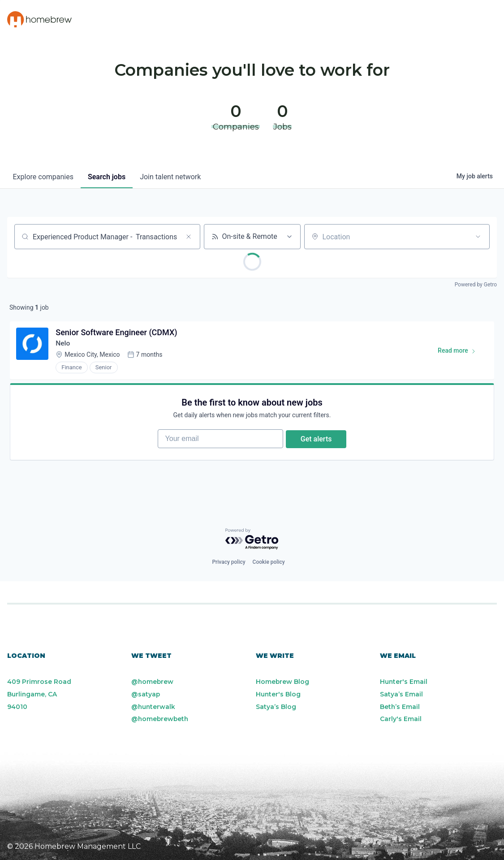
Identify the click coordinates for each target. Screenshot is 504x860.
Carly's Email (401, 719)
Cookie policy (269, 562)
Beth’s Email (400, 707)
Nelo (64, 344)
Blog (395, 20)
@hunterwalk (154, 707)
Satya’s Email (401, 694)
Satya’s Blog (276, 707)
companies (43, 177)
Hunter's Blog (278, 694)
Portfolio (179, 20)
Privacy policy (228, 562)
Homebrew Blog (283, 682)
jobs (107, 177)
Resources (307, 20)
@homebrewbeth (161, 719)
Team (357, 20)
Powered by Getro (476, 285)
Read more (460, 354)
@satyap (146, 694)
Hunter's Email (404, 682)
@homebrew (153, 682)
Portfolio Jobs (455, 20)
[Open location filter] (478, 237)
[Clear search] (189, 237)
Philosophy (243, 20)
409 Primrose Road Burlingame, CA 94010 (39, 694)
